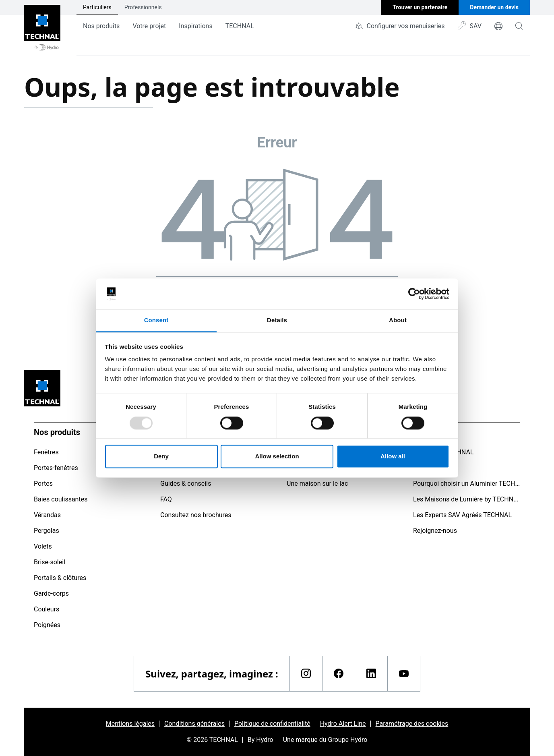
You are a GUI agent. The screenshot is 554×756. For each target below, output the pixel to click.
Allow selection (277, 457)
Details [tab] (277, 320)
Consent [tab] (156, 320)
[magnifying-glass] (519, 26)
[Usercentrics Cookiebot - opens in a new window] (414, 294)
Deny (161, 457)
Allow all (393, 457)
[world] (498, 26)
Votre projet (149, 26)
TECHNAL (240, 26)
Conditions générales (194, 724)
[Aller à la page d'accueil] (42, 28)
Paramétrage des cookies (412, 724)
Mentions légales (130, 724)
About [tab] (398, 320)
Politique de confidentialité (272, 724)
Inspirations (195, 26)
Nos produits (101, 26)
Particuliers (97, 7)
